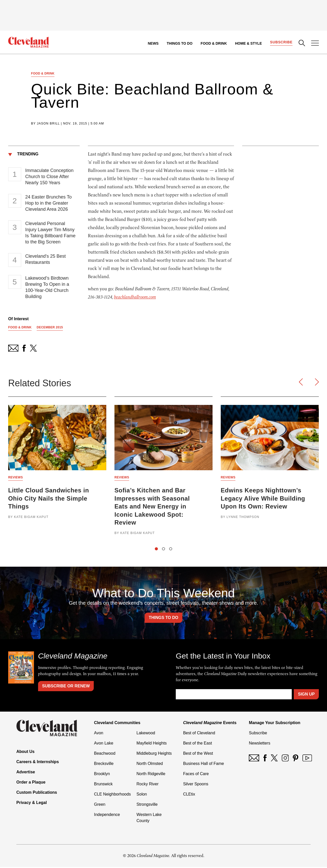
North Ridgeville (151, 775)
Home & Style (248, 43)
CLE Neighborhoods (112, 795)
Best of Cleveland (199, 734)
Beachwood (105, 754)
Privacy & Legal (32, 804)
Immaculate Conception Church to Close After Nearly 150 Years (49, 177)
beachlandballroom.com (135, 297)
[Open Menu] (315, 44)
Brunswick (103, 785)
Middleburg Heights (154, 754)
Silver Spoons (196, 785)
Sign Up (306, 695)
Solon (142, 795)
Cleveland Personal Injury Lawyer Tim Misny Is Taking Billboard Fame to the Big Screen (50, 233)
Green (100, 805)
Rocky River (147, 785)
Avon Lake (104, 744)
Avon (99, 734)
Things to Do (179, 43)
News (153, 43)
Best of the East (198, 744)
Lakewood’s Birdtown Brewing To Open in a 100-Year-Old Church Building (47, 288)
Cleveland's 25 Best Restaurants (46, 259)
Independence (107, 816)
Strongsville (147, 805)
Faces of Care (196, 775)
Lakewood (146, 734)
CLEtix (189, 795)
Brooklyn (102, 775)
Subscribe (281, 42)
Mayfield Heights (151, 744)
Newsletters (260, 744)
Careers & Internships (38, 763)
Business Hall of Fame (204, 765)
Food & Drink (214, 43)
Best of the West (198, 754)
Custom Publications (37, 793)
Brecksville (104, 765)
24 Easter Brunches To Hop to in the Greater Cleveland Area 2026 (49, 203)
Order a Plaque (31, 783)
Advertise (26, 773)
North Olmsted (150, 765)
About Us (25, 753)
